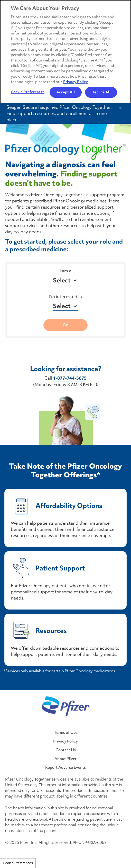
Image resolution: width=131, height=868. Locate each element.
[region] (65, 52)
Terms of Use (66, 732)
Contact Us (66, 750)
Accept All (65, 92)
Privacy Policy (65, 741)
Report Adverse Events (65, 767)
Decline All (101, 92)
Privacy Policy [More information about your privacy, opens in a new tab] (76, 82)
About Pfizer (65, 759)
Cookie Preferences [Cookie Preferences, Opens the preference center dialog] (28, 92)
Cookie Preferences (18, 863)
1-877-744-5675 (70, 378)
